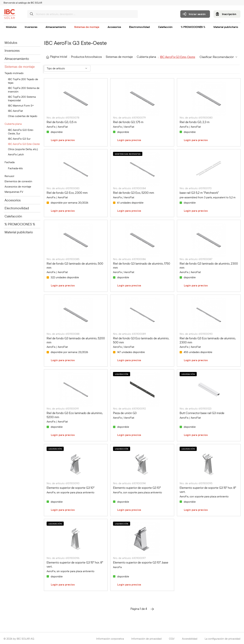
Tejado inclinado (14, 73)
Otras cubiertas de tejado (23, 116)
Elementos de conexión (18, 181)
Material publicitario (226, 27)
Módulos (11, 27)
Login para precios (63, 140)
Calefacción (165, 27)
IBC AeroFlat (15, 111)
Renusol (9, 176)
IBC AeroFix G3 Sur (19, 139)
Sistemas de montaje (87, 27)
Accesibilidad (190, 639)
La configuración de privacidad (222, 639)
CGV (172, 639)
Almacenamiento (56, 27)
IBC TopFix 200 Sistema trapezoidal (22, 98)
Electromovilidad (139, 27)
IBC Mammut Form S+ (21, 106)
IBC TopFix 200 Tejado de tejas (23, 81)
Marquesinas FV (14, 192)
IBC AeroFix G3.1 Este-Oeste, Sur (21, 132)
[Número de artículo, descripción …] (83, 14)
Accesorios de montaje (18, 186)
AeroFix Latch (16, 154)
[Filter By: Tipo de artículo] (67, 68)
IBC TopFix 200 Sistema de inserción (24, 90)
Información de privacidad (146, 639)
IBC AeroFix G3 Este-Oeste (24, 144)
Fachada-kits (15, 168)
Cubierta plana (13, 124)
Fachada (10, 162)
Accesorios (114, 27)
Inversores (31, 27)
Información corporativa (110, 639)
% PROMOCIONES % (193, 27)
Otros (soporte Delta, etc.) (23, 149)
